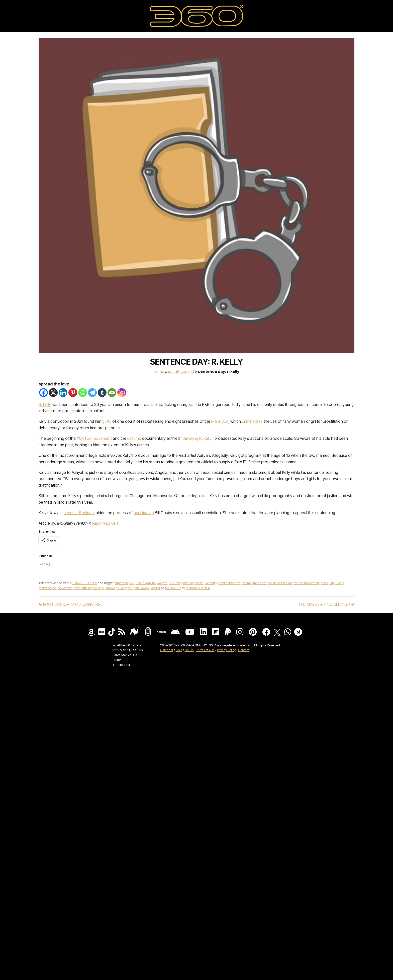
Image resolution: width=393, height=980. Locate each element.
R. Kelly (45, 404)
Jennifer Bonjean (79, 513)
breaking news (193, 583)
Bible (179, 650)
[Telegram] (92, 393)
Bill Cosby (175, 583)
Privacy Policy (226, 650)
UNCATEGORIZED (181, 371)
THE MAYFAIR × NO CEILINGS (326, 604)
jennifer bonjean (229, 583)
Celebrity (211, 583)
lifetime (247, 583)
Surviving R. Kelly (197, 438)
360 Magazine (146, 583)
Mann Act (220, 421)
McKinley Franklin (280, 583)
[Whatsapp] (83, 393)
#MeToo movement (94, 438)
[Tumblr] (102, 393)
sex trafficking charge (89, 588)
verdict (155, 588)
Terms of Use (205, 650)
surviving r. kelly (116, 588)
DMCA (189, 650)
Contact (244, 650)
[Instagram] (122, 393)
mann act (260, 583)
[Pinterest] (73, 393)
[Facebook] (43, 393)
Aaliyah (162, 583)
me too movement (306, 583)
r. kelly (339, 583)
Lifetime (134, 438)
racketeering (47, 588)
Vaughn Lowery (105, 523)
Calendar (167, 650)
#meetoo (122, 583)
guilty (107, 421)
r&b (332, 583)
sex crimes (65, 588)
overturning (144, 513)
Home (159, 371)
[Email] (112, 393)
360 (132, 583)
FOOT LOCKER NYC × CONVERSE (71, 604)
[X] (53, 393)
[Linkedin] (63, 393)
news (324, 583)
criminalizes (252, 421)
